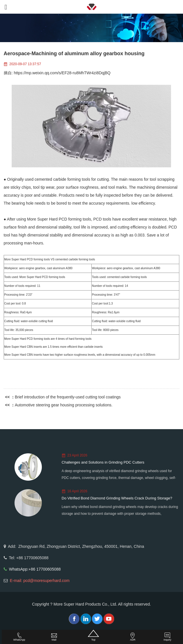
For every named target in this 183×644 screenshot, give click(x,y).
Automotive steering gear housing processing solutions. (64, 405)
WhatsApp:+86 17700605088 (35, 569)
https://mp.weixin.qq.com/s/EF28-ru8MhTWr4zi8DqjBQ (62, 73)
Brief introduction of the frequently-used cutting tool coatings (68, 397)
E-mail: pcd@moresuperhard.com (40, 581)
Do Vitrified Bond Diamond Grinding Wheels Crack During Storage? (117, 498)
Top (93, 635)
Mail (54, 637)
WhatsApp (19, 637)
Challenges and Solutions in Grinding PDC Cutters (103, 462)
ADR (133, 637)
